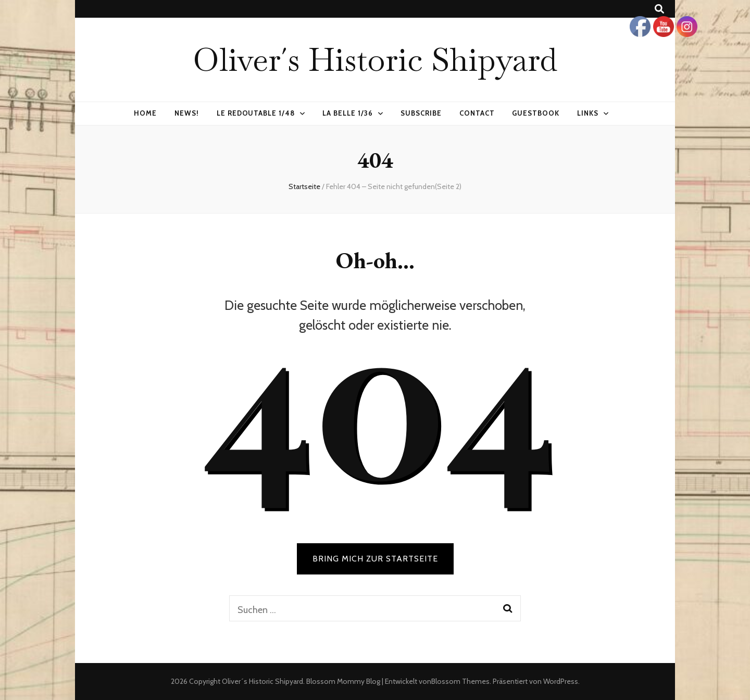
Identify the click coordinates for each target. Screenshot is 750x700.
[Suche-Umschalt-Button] (659, 9)
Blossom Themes (460, 681)
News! (187, 113)
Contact (477, 113)
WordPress (561, 681)
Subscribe (421, 113)
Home (145, 113)
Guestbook (536, 113)
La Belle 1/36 (348, 113)
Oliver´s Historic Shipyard (375, 59)
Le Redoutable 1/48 (256, 113)
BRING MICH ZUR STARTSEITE (375, 559)
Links (588, 113)
